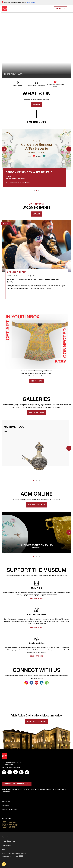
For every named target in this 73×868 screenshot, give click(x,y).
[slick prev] (4, 149)
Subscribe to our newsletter (17, 813)
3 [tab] (39, 191)
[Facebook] (10, 801)
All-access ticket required (18, 183)
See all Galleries (37, 413)
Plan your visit (13, 54)
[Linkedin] (21, 801)
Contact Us (6, 830)
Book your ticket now (36, 750)
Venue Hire (5, 834)
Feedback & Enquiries (9, 838)
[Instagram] (4, 801)
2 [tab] (37, 191)
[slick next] (69, 149)
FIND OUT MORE (37, 599)
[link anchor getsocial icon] (26, 683)
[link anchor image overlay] (36, 149)
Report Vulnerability (8, 866)
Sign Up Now (37, 381)
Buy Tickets (61, 9)
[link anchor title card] (29, 172)
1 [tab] (34, 191)
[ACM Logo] (4, 784)
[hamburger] (70, 9)
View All (37, 214)
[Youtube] (16, 801)
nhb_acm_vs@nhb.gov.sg (11, 796)
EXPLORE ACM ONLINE (36, 505)
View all (37, 104)
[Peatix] (27, 801)
